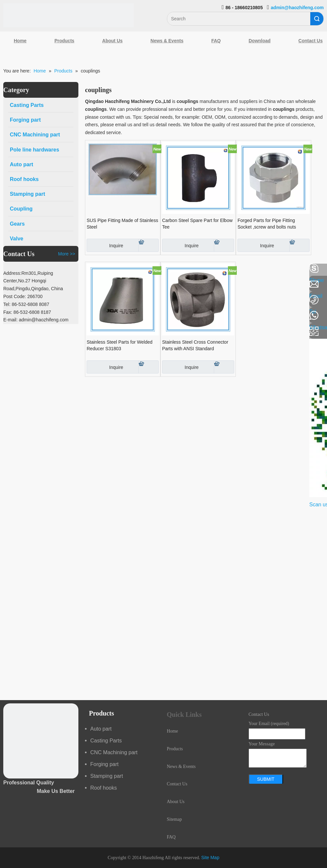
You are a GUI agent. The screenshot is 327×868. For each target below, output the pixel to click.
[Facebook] (8, 269)
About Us (112, 41)
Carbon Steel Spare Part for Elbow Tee (197, 224)
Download (260, 41)
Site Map (210, 858)
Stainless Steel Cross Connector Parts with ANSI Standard (195, 345)
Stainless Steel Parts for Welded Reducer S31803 (120, 345)
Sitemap (174, 819)
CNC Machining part (114, 752)
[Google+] (8, 303)
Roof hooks (103, 788)
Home (20, 41)
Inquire (105, 245)
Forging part (104, 764)
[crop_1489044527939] (41, 741)
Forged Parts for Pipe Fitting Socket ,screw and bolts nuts (267, 224)
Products (64, 41)
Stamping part (107, 776)
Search (317, 19)
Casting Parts (106, 741)
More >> (67, 254)
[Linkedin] (8, 286)
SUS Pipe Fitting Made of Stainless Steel (122, 224)
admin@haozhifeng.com (297, 8)
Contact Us (177, 784)
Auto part (101, 729)
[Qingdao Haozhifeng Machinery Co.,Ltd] (69, 15)
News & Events (167, 41)
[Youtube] (8, 321)
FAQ (216, 41)
